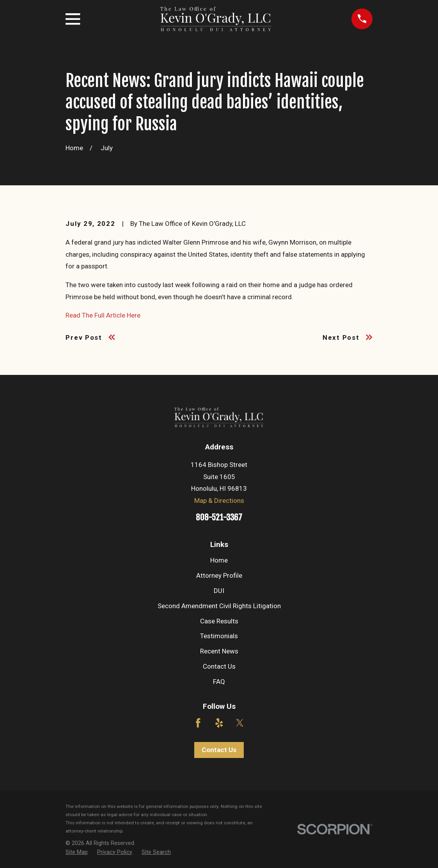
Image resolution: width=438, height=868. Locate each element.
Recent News (219, 651)
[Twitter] (240, 723)
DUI (219, 591)
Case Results (219, 621)
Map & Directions (219, 501)
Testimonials (219, 636)
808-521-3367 (219, 517)
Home (219, 560)
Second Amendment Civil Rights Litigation (219, 606)
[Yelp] (219, 723)
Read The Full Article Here (103, 315)
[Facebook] (198, 723)
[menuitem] (77, 852)
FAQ (219, 682)
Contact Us (219, 666)
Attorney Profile (219, 575)
